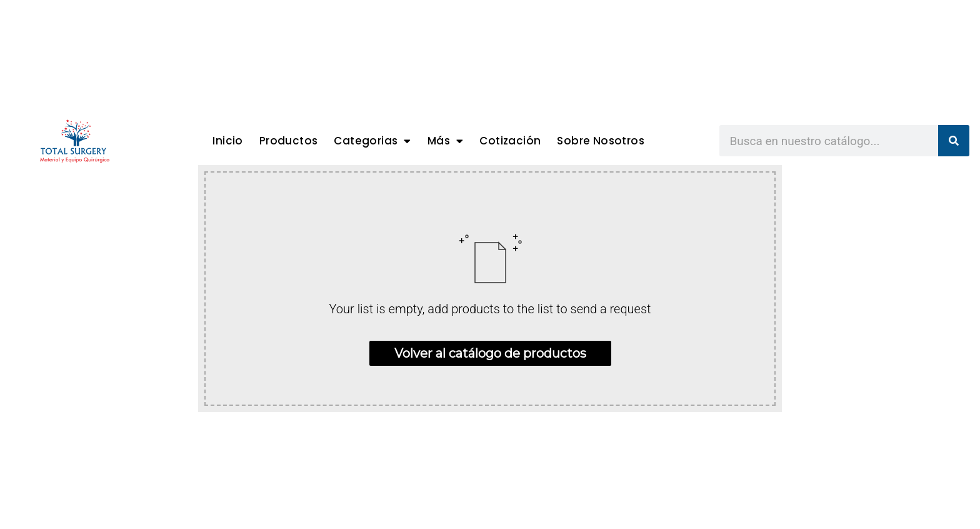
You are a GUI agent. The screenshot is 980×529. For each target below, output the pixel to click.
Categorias (372, 141)
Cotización (510, 141)
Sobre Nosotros (601, 141)
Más (446, 141)
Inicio (227, 141)
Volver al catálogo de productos (490, 353)
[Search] (954, 141)
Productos (289, 141)
